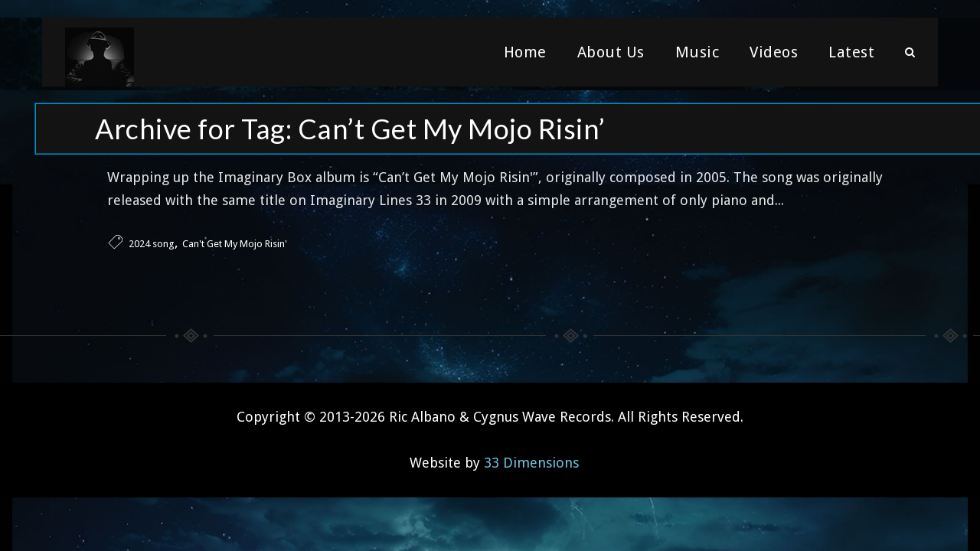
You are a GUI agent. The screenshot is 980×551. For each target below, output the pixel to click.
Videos (774, 57)
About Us (611, 57)
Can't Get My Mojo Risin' (235, 241)
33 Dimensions (531, 460)
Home (525, 57)
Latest (851, 57)
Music (697, 57)
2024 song (152, 241)
